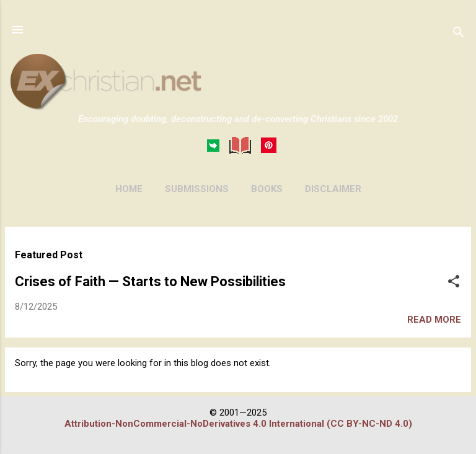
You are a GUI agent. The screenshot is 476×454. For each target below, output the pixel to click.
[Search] (459, 34)
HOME (129, 189)
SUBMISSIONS (197, 189)
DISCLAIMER (333, 189)
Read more (434, 320)
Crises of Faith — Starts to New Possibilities (150, 282)
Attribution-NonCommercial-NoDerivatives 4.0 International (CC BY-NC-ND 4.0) (238, 424)
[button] (454, 282)
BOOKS (267, 189)
